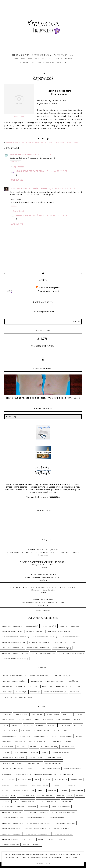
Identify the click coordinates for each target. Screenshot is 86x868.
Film (3, 731)
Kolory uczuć (68, 747)
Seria (15, 801)
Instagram (6, 742)
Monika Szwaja (67, 774)
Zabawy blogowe (45, 839)
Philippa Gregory (21, 785)
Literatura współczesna (12, 769)
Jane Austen (20, 742)
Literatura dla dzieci (61, 752)
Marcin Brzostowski (73, 769)
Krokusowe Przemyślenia (30, 171)
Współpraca (60, 55)
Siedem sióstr (53, 801)
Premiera (51, 142)
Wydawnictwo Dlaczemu (42, 653)
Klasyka (74, 687)
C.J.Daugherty (8, 720)
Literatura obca (60, 676)
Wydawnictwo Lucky (70, 637)
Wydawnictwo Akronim (37, 648)
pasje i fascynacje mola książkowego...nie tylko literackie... (43, 587)
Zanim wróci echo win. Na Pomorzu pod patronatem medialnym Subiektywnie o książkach (43, 552)
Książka (9, 142)
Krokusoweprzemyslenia (43, 311)
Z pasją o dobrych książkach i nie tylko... (43, 562)
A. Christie (6, 714)
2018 (44, 59)
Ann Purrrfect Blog (21, 154)
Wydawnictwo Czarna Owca (14, 653)
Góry (54, 736)
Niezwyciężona (24, 780)
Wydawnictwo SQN (61, 648)
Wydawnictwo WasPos (11, 632)
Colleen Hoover (25, 720)
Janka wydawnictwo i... (12, 648)
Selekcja (80, 796)
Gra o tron (25, 736)
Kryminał (35, 681)
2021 (23, 59)
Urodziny (44, 807)
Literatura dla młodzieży (13, 681)
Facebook (40, 725)
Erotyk (5, 725)
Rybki (70, 796)
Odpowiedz (15, 162)
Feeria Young (47, 626)
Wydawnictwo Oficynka (58, 632)
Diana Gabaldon (64, 720)
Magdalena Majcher (51, 769)
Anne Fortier (37, 714)
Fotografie (26, 731)
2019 (37, 59)
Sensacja (60, 687)
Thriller (46, 687)
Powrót (41, 791)
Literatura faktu (35, 758)
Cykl (37, 720)
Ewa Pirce (28, 725)
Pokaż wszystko (43, 611)
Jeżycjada (57, 742)
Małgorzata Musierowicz (45, 774)
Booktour (79, 714)
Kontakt (62, 62)
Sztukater (31, 626)
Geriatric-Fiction (23, 697)
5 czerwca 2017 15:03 (57, 216)
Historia (5, 687)
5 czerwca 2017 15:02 (57, 171)
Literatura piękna (53, 681)
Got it (48, 864)
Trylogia (32, 807)
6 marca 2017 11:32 (67, 189)
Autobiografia (52, 714)
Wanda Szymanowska (61, 807)
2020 (30, 59)
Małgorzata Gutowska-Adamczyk (16, 774)
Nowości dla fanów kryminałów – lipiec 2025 (43, 577)
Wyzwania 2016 (64, 59)
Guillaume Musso (41, 736)
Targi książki (7, 807)
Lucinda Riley (33, 769)
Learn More (39, 864)
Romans (19, 687)
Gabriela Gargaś (42, 731)
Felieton (74, 692)
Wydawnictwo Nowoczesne (70, 653)
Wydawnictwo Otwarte (39, 642)
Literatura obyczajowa (22, 142)
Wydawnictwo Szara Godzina (14, 637)
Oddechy (47, 780)
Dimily (77, 720)
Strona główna (21, 55)
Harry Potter (66, 736)
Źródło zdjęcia (20, 116)
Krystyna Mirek (21, 752)
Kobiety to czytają (50, 747)
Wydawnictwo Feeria (64, 142)
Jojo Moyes (22, 747)
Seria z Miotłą (28, 801)
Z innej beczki (28, 839)
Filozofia (6, 697)
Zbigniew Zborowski (10, 845)
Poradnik (34, 692)
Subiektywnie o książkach (43, 550)
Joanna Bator (7, 747)
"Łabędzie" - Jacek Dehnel (43, 565)
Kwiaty (45, 752)
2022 (16, 59)
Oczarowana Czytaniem (43, 575)
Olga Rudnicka (61, 780)
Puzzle (5, 796)
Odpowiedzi (18, 167)
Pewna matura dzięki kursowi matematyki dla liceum (43, 602)
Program (64, 791)
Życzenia (37, 845)
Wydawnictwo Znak (68, 626)
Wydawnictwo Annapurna (44, 637)
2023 (72, 55)
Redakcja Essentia (43, 600)
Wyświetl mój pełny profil (48, 291)
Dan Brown (48, 720)
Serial (40, 801)
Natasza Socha (8, 780)
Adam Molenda (21, 714)
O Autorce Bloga (41, 55)
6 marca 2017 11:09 (42, 154)
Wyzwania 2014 (46, 62)
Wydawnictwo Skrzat (64, 642)
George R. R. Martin (61, 731)
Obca (37, 780)
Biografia (6, 692)
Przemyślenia (77, 791)
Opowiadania (76, 780)
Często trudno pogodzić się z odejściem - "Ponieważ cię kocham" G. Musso (43, 398)
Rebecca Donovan (26, 796)
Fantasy (32, 687)
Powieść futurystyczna (54, 692)
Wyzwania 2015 (28, 62)
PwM (13, 796)
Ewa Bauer (16, 725)
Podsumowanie (69, 785)
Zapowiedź (77, 142)
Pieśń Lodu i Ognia (40, 785)
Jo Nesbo (69, 742)
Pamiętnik (20, 692)
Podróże (71, 681)
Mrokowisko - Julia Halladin (43, 590)
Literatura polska (40, 142)
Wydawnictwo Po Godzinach (14, 659)
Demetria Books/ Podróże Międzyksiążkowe (34, 189)
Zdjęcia (26, 845)
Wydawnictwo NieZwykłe (12, 642)
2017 (52, 59)
